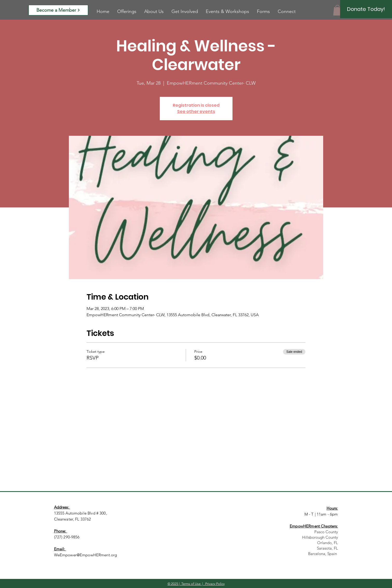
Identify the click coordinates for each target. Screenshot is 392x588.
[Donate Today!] (366, 9)
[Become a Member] (58, 10)
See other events (196, 111)
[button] (337, 10)
